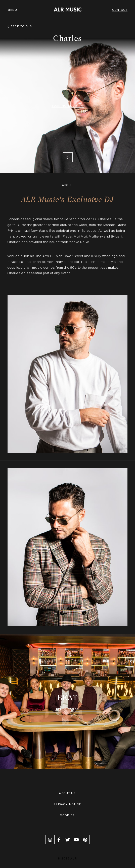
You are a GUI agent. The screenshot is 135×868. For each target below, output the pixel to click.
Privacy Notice (67, 804)
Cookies (67, 815)
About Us (67, 793)
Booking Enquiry (67, 106)
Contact (120, 10)
